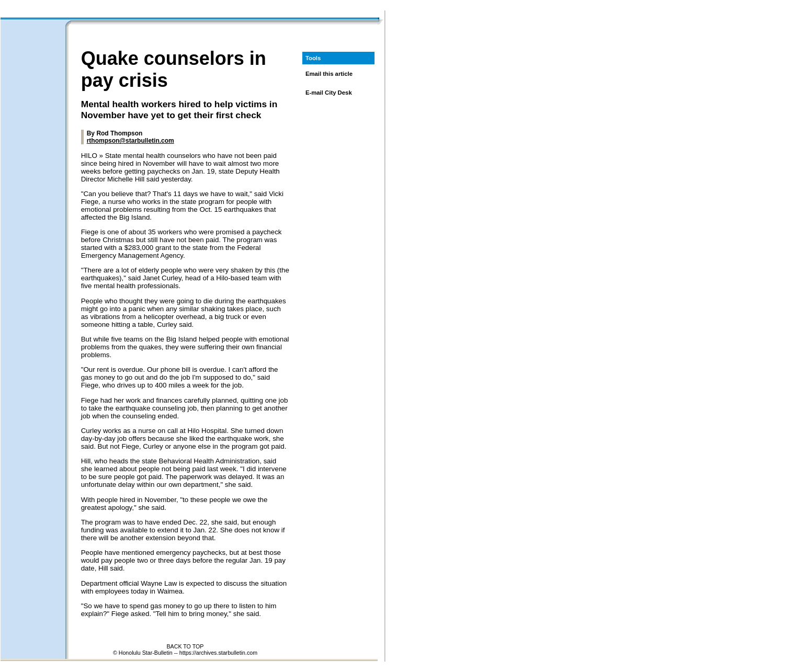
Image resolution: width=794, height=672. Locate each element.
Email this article (329, 74)
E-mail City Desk (329, 93)
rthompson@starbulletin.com (131, 141)
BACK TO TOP (185, 646)
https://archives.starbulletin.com (218, 653)
